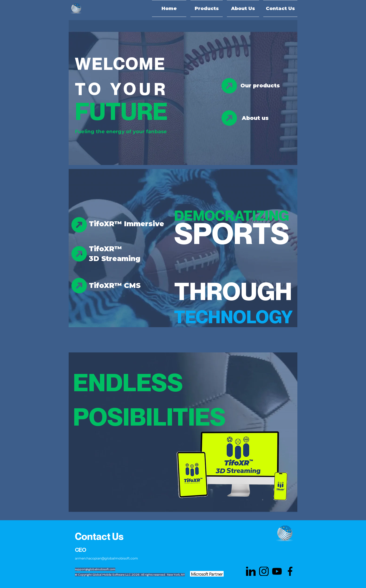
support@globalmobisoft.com (95, 569)
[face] (290, 571)
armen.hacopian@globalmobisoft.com (106, 558)
